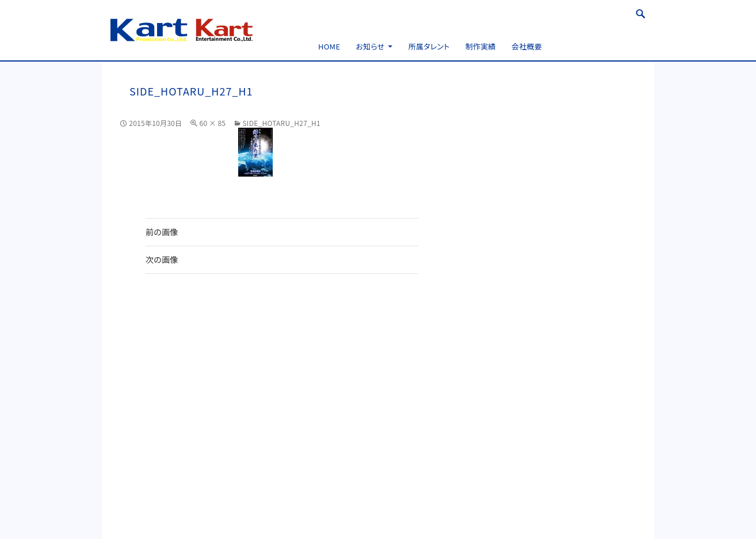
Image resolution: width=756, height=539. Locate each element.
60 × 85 (212, 123)
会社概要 (527, 46)
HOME (329, 46)
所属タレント (429, 46)
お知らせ (371, 46)
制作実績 (481, 46)
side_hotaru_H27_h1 (281, 123)
